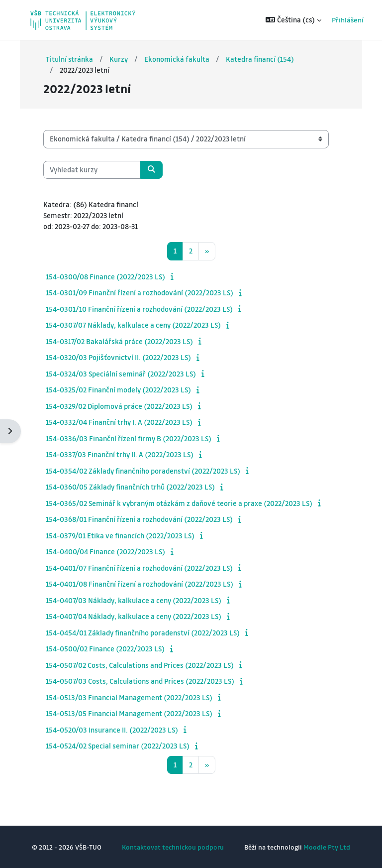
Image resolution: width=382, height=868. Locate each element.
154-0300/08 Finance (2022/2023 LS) (105, 276)
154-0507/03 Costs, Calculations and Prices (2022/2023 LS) (140, 681)
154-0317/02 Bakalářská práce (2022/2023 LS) (119, 341)
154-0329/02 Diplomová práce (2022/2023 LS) (119, 406)
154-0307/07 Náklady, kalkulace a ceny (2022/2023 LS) (133, 325)
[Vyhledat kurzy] (92, 170)
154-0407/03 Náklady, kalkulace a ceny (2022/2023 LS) (134, 600)
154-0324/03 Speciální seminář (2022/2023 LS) (121, 373)
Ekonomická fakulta (177, 59)
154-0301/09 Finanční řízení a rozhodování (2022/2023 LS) (140, 292)
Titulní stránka (69, 59)
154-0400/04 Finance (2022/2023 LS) (105, 551)
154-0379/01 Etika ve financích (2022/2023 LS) (120, 535)
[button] (281, 20)
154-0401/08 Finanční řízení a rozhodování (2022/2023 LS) (140, 584)
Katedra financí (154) (260, 59)
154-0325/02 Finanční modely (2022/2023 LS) (118, 389)
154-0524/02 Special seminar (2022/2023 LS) (118, 745)
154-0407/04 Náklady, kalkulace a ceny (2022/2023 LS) (134, 616)
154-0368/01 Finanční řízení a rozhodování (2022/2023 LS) (139, 519)
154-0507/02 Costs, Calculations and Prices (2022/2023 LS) (140, 665)
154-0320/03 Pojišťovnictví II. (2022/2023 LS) (118, 357)
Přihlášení (334, 20)
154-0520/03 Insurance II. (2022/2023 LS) (112, 730)
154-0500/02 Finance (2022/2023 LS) (105, 648)
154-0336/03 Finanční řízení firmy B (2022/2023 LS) (129, 438)
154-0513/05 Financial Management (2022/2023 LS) (129, 713)
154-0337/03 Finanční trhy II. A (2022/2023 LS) (120, 454)
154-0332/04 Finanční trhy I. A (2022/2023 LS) (119, 422)
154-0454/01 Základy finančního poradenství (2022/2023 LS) (143, 632)
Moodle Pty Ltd (327, 847)
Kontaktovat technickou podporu (173, 847)
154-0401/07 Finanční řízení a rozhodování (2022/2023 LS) (139, 568)
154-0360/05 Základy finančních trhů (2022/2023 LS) (130, 487)
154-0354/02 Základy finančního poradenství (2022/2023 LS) (143, 471)
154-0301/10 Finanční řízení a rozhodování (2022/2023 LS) (139, 309)
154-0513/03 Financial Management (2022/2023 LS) (129, 697)
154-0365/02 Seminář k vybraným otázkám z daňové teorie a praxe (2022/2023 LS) (179, 503)
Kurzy (119, 59)
